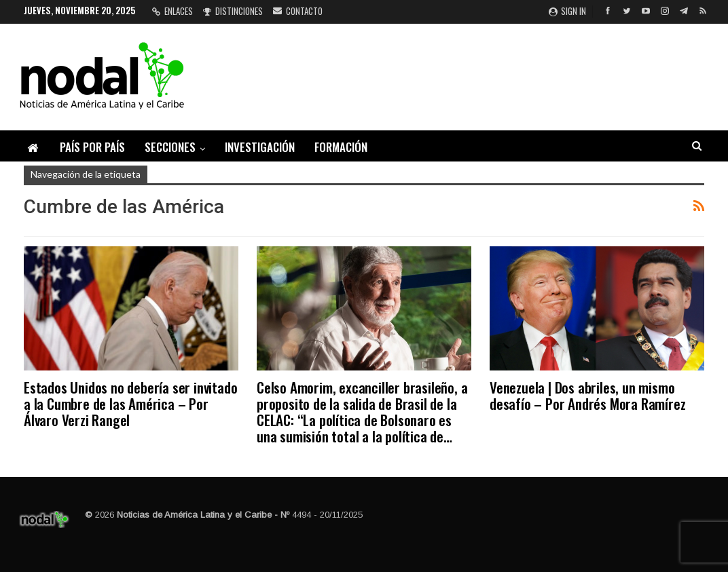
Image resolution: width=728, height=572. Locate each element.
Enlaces (172, 11)
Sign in (567, 11)
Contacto (298, 11)
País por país (92, 147)
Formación (341, 147)
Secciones (170, 147)
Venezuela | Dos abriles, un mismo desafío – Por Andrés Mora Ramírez (587, 395)
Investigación (260, 147)
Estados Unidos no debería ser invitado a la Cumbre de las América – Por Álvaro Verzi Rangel (130, 403)
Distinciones (233, 11)
